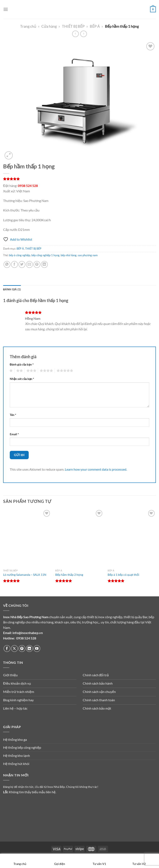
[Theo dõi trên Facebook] (7, 649)
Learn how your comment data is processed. (96, 469)
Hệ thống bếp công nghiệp (22, 747)
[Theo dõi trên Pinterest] (22, 649)
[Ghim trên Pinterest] (37, 264)
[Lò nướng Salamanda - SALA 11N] (27, 538)
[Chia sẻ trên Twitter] (22, 264)
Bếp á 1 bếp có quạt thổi (123, 575)
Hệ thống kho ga (15, 739)
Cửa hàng (49, 26)
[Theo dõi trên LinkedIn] (29, 649)
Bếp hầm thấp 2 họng (69, 575)
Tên (13, 415)
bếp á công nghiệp (20, 255)
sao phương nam (88, 255)
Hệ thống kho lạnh (17, 755)
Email (14, 434)
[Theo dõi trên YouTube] (37, 649)
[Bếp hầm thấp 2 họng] (79, 538)
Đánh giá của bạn (22, 364)
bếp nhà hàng (69, 255)
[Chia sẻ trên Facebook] (14, 264)
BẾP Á (95, 26)
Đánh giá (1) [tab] (12, 289)
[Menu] (6, 9)
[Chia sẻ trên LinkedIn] (44, 264)
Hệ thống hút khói (16, 764)
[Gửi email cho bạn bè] (29, 264)
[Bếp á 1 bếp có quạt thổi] (132, 538)
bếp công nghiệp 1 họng (45, 255)
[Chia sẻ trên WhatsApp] (7, 264)
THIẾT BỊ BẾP (73, 26)
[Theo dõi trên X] (14, 649)
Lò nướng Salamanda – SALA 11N (25, 575)
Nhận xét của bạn (22, 379)
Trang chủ (28, 26)
